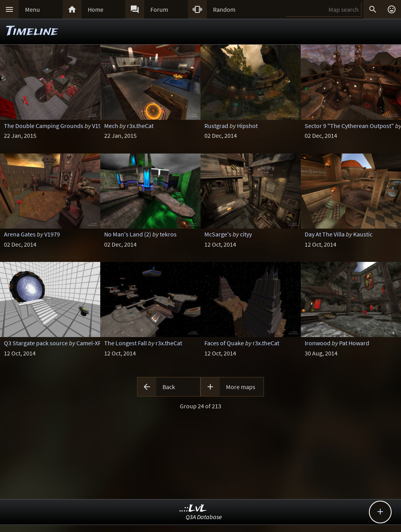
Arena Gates (20, 234)
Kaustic (363, 234)
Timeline (32, 32)
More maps (241, 387)
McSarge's (218, 234)
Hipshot (247, 126)
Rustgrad (216, 126)
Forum (159, 9)
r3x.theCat (140, 126)
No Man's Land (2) (128, 234)
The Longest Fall (126, 343)
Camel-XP (89, 343)
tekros (168, 234)
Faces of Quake (224, 343)
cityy (246, 234)
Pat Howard (354, 343)
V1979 (100, 126)
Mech (111, 126)
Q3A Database (204, 517)
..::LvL (193, 509)
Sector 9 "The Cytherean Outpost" (349, 126)
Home (96, 9)
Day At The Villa (325, 234)
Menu (33, 9)
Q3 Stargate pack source (36, 343)
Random (224, 9)
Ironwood (318, 343)
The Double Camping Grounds (44, 126)
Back (169, 387)
